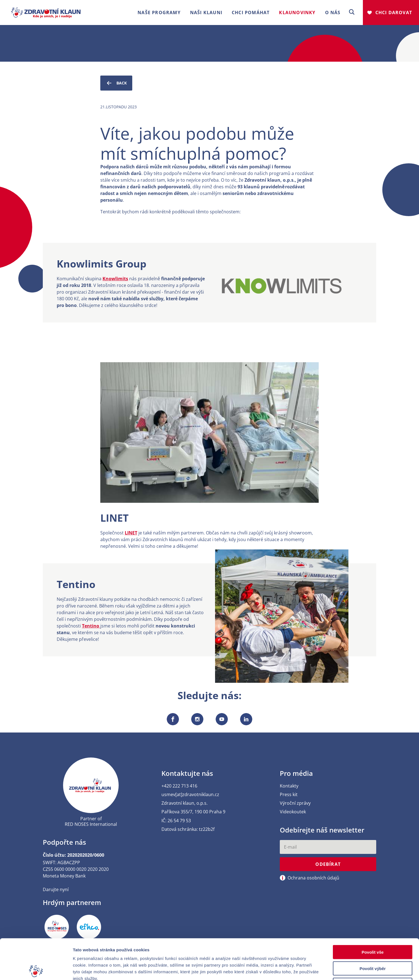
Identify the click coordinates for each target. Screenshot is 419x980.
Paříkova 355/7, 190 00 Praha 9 (193, 812)
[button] (352, 12)
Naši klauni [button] (206, 12)
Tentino (91, 626)
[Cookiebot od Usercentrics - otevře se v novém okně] (36, 969)
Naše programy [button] (159, 12)
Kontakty (289, 786)
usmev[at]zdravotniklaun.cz (190, 795)
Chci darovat (394, 12)
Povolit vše (372, 912)
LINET (131, 533)
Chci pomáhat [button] (251, 12)
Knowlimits (115, 279)
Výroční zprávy (295, 803)
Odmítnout (373, 945)
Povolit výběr (373, 928)
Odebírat (328, 864)
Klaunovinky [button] (297, 12)
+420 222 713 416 (179, 786)
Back (116, 83)
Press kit (289, 795)
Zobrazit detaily (294, 969)
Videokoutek (293, 812)
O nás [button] (333, 12)
